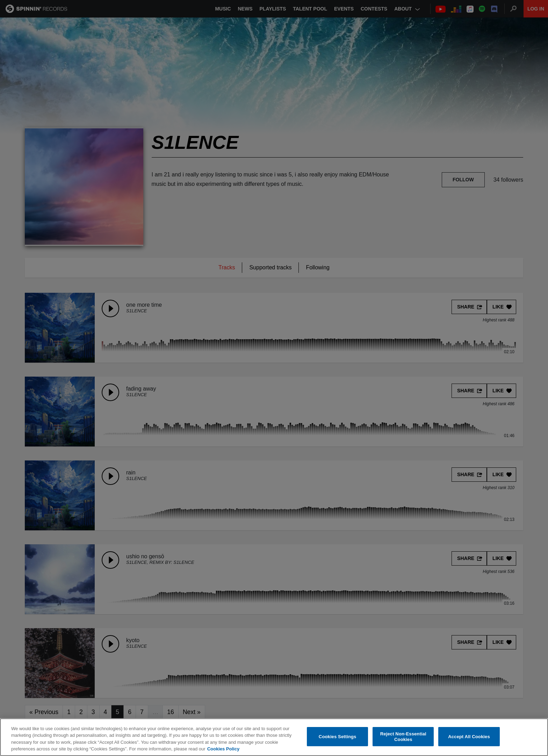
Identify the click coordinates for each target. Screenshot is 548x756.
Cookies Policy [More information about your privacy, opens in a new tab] (223, 749)
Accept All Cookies (469, 737)
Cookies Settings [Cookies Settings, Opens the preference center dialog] (338, 737)
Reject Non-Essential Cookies (403, 737)
